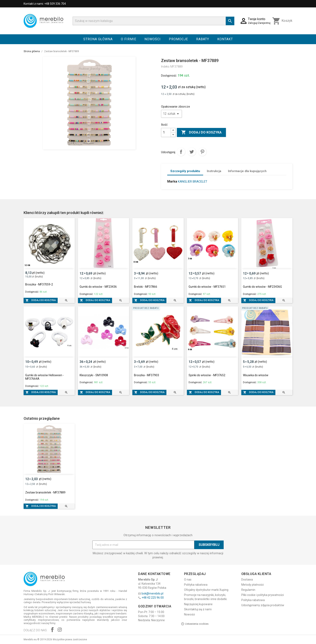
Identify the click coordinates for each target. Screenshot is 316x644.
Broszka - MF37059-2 (39, 284)
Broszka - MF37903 (147, 375)
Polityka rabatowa (196, 585)
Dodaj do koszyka (201, 132)
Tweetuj (192, 152)
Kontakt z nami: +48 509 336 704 (45, 4)
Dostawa (247, 580)
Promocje (178, 39)
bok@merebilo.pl (152, 593)
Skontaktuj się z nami (198, 609)
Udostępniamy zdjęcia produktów (263, 605)
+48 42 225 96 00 (153, 598)
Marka (172, 181)
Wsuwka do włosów (256, 375)
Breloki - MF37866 (146, 287)
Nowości (153, 39)
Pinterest (202, 152)
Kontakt (225, 39)
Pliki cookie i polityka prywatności (263, 595)
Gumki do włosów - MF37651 (207, 287)
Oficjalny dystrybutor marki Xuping (206, 590)
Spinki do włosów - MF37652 (207, 375)
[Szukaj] (153, 21)
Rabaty (203, 39)
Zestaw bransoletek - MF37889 (45, 492)
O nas (188, 580)
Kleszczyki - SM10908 (94, 375)
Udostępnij (181, 152)
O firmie (129, 39)
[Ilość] (166, 132)
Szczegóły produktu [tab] (185, 171)
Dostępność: (169, 76)
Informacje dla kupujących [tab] (247, 171)
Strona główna (98, 39)
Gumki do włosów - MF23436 (98, 287)
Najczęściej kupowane (198, 604)
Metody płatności (252, 585)
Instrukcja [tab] (214, 171)
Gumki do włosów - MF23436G (262, 287)
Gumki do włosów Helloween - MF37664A (45, 377)
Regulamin (248, 590)
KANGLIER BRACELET (193, 182)
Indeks (165, 67)
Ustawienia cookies (195, 624)
